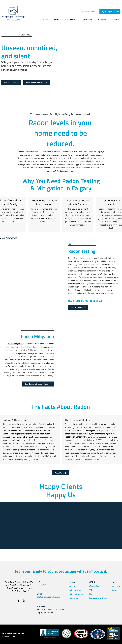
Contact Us (73, 598)
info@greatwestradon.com (48, 597)
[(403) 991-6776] (110, 12)
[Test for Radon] (11, 82)
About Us (72, 586)
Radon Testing (74, 258)
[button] (54, 20)
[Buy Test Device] (78, 307)
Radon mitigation (15, 344)
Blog (91, 594)
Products (116, 586)
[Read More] (61, 473)
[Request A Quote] (88, 12)
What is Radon (95, 586)
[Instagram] (23, 601)
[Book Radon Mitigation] (37, 82)
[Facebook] (18, 601)
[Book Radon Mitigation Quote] (38, 384)
